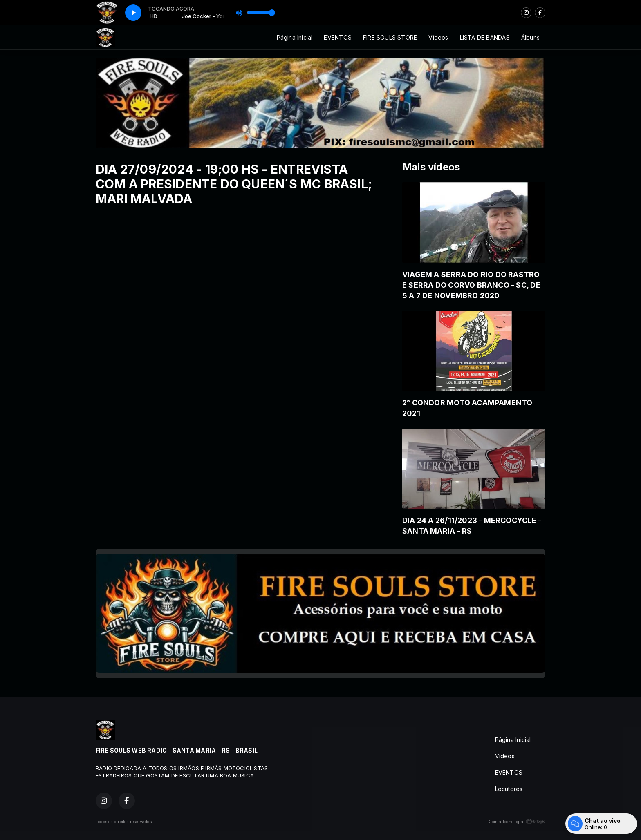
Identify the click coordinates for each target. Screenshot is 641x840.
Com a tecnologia (517, 822)
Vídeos (438, 37)
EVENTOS (337, 37)
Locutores (509, 789)
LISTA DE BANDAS (485, 37)
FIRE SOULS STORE (390, 37)
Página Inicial (295, 37)
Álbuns (530, 37)
